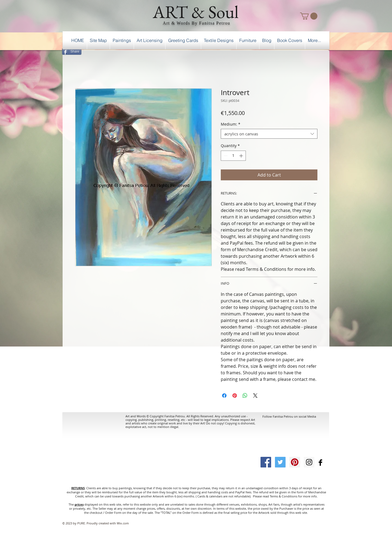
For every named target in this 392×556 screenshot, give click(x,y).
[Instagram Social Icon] (309, 462)
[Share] (72, 51)
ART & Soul (196, 12)
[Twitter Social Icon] (280, 462)
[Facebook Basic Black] (320, 463)
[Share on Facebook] (224, 396)
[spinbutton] (233, 156)
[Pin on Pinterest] (235, 396)
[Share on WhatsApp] (245, 396)
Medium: (231, 124)
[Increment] (242, 156)
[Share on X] (255, 396)
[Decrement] (225, 156)
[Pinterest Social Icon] (295, 462)
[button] (309, 16)
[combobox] (269, 134)
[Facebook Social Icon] (266, 462)
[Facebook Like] (315, 51)
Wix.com (123, 523)
